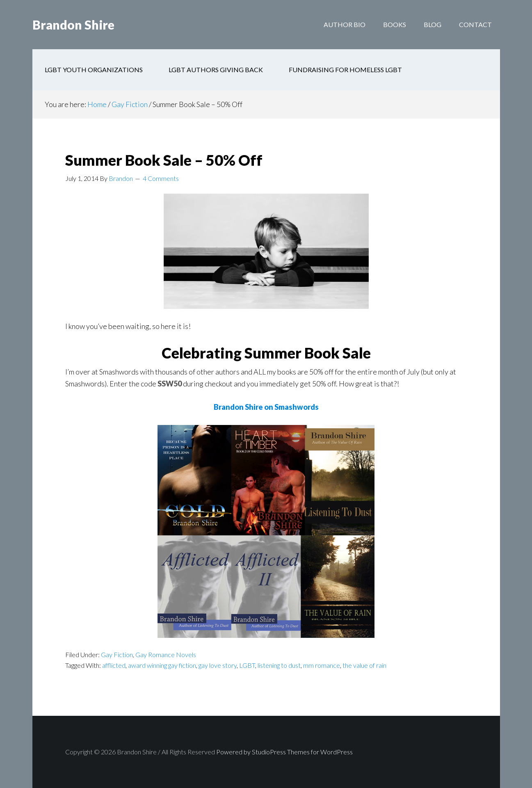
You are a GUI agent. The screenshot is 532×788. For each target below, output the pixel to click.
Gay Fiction (117, 654)
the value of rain (364, 665)
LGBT (247, 665)
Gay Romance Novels (166, 654)
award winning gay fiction (162, 665)
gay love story (218, 665)
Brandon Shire (73, 25)
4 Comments (161, 178)
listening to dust (279, 665)
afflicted (114, 665)
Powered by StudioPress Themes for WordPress (284, 752)
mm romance (322, 665)
